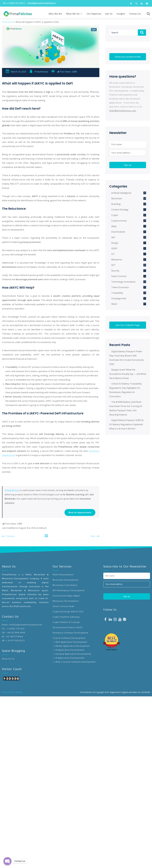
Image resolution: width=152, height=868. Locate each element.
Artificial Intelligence (121, 193)
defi (12, 22)
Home (5, 22)
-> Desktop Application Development (72, 654)
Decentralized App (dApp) (66, 596)
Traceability (117, 293)
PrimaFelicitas (39, 72)
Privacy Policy (8, 692)
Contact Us (135, 14)
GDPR (114, 248)
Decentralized (118, 232)
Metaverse (117, 260)
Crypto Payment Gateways (66, 617)
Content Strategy (120, 210)
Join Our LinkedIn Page (128, 325)
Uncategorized (119, 298)
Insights (121, 14)
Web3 (114, 304)
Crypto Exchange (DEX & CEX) (68, 612)
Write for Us (8, 659)
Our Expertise (94, 14)
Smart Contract (119, 276)
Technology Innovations (123, 282)
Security (115, 271)
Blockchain (117, 198)
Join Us (109, 14)
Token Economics (120, 287)
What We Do (74, 14)
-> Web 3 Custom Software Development (74, 662)
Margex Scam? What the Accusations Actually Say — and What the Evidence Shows (128, 374)
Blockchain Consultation (65, 585)
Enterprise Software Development (70, 633)
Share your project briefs (128, 57)
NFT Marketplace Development (69, 590)
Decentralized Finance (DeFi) (68, 627)
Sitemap (19, 692)
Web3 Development (63, 575)
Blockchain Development (66, 580)
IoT (113, 254)
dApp (114, 226)
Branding (116, 204)
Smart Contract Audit (64, 606)
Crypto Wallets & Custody (66, 622)
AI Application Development (70, 650)
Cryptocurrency (119, 221)
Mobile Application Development (73, 646)
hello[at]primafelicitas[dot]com (26, 625)
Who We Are (55, 14)
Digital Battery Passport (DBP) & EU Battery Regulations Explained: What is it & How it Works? (126, 424)
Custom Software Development (69, 638)
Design (115, 243)
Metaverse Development (66, 601)
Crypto (115, 215)
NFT (113, 265)
